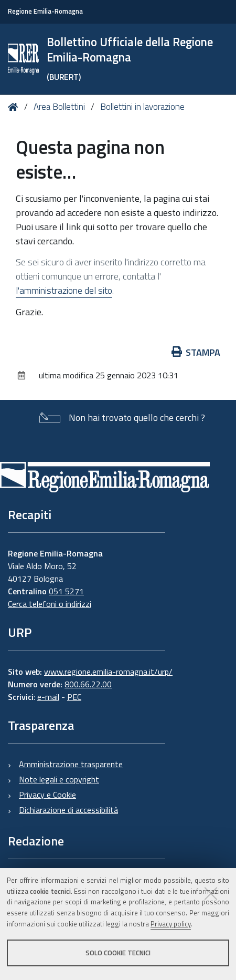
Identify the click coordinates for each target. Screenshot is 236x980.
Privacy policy (171, 924)
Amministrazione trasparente (71, 764)
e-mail (48, 697)
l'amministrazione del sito (64, 290)
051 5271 (66, 591)
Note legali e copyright (59, 779)
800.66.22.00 (88, 684)
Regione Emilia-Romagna (45, 11)
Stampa (196, 352)
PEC (74, 697)
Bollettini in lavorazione (142, 107)
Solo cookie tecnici (118, 953)
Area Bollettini (59, 107)
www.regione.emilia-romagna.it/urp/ (108, 672)
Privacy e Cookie (47, 795)
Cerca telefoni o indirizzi (50, 604)
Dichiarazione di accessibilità (68, 810)
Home (15, 107)
